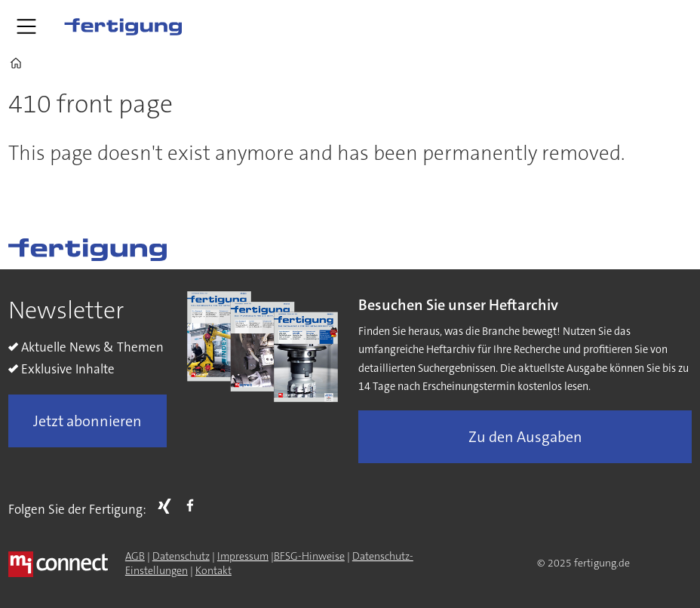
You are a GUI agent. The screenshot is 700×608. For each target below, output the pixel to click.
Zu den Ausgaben (525, 437)
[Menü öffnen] (26, 26)
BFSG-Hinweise (309, 556)
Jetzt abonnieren (87, 421)
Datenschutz (181, 556)
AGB (135, 556)
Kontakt (213, 570)
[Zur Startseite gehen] (123, 26)
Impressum (243, 556)
